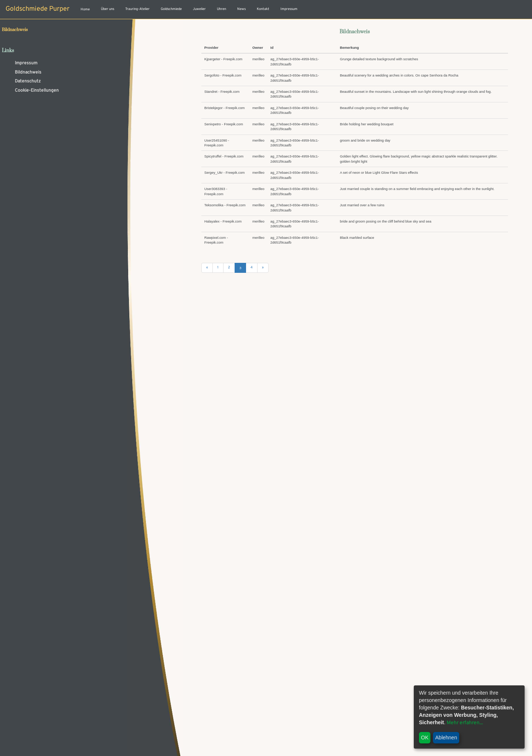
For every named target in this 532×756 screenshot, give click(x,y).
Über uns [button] (108, 9)
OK (425, 738)
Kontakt (263, 9)
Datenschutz (28, 81)
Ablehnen (446, 738)
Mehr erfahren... (465, 723)
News (241, 9)
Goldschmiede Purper (37, 9)
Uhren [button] (221, 9)
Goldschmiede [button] (171, 9)
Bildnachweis (28, 72)
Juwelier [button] (199, 9)
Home (85, 10)
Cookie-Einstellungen (37, 91)
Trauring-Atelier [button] (137, 9)
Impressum (289, 9)
